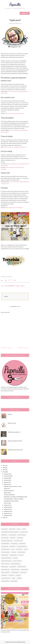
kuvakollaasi (5, 549)
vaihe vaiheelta (6, 578)
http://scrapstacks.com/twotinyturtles (15, 113)
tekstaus (11, 575)
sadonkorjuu (5, 570)
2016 (4, 468)
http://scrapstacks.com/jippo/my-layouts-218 (15, 147)
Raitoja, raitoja (7, 493)
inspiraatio (22, 544)
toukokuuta (7, 507)
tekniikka (4, 575)
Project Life (24, 532)
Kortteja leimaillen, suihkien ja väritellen (14, 499)
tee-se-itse (23, 572)
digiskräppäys (10, 286)
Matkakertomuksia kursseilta (10, 532)
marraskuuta (7, 476)
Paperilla (15, 4)
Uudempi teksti (7, 348)
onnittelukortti (6, 558)
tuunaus (18, 575)
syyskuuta (6, 480)
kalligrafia (5, 546)
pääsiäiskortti (22, 567)
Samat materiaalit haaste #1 (15, 441)
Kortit (24, 529)
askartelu (20, 538)
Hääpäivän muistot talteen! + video (13, 486)
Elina (18, 286)
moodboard (13, 555)
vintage (19, 578)
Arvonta (10, 414)
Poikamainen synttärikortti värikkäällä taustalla (15, 497)
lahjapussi (19, 549)
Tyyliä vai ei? (7, 488)
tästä (6, 245)
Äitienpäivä (14, 581)
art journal (5, 538)
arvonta (13, 538)
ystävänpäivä (5, 581)
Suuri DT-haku (7, 503)
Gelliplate (12, 529)
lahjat (26, 549)
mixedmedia (5, 555)
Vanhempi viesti (23, 348)
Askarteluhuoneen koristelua (11, 501)
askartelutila (19, 541)
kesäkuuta (6, 505)
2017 (4, 466)
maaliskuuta (7, 511)
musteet (21, 555)
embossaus (14, 544)
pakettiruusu (5, 564)
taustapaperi (15, 572)
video (14, 578)
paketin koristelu (7, 561)
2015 (4, 470)
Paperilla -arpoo (12, 423)
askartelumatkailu (7, 541)
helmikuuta (7, 513)
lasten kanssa (6, 552)
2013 (4, 518)
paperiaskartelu (16, 564)
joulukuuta (6, 474)
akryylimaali (22, 535)
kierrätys (13, 546)
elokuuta (6, 482)
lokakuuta (6, 478)
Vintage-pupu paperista (14, 432)
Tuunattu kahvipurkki (9, 495)
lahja (13, 549)
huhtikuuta (7, 509)
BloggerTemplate (22, 642)
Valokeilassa (13, 535)
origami (15, 558)
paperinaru (5, 567)
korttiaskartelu (22, 546)
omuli (23, 286)
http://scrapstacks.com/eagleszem (14, 208)
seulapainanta (15, 570)
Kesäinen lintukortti (9, 491)
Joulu (19, 529)
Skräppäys (4, 535)
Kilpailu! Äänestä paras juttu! (15, 450)
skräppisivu (25, 570)
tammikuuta (7, 515)
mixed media (21, 552)
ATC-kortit (4, 529)
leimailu (14, 552)
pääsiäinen (13, 567)
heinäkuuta (7, 484)
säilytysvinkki (6, 572)
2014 (4, 472)
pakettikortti (18, 561)
